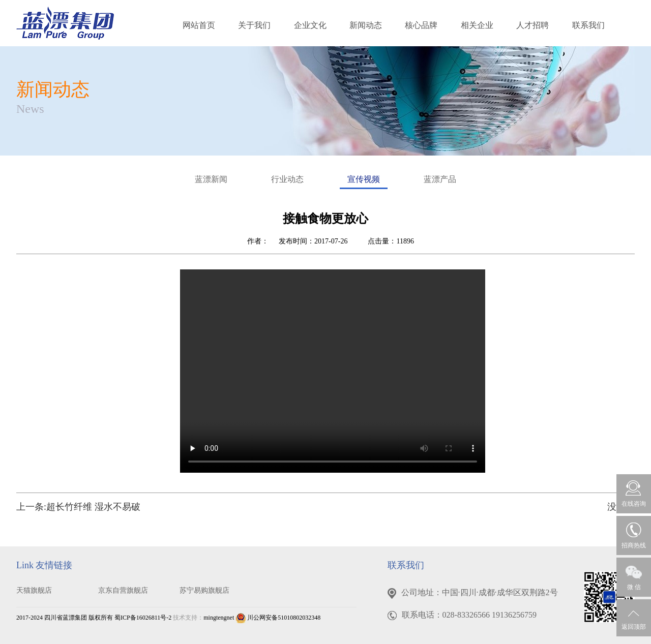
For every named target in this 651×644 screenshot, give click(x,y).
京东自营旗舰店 (123, 590)
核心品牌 (421, 25)
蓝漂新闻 (211, 179)
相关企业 (477, 25)
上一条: (78, 507)
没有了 (621, 507)
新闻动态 (366, 25)
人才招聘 (532, 25)
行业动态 (287, 179)
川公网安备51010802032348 (278, 618)
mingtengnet (219, 618)
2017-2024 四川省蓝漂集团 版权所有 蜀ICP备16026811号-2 (94, 618)
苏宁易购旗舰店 (204, 590)
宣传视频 (364, 182)
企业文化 (310, 25)
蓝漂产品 (440, 179)
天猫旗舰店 (34, 590)
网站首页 (199, 25)
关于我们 (254, 25)
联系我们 (588, 25)
